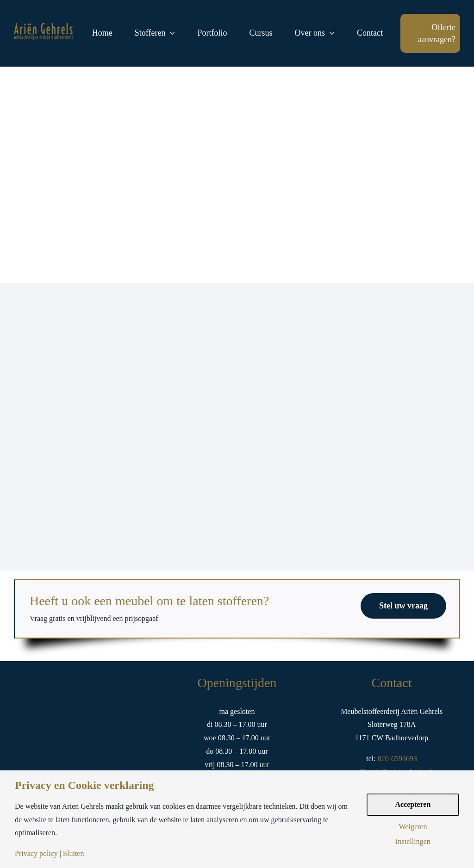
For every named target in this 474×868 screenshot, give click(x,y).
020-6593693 (396, 759)
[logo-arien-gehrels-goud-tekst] (44, 26)
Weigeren (413, 827)
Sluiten (73, 854)
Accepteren (413, 804)
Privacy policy (36, 854)
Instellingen (413, 842)
